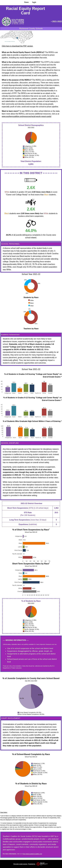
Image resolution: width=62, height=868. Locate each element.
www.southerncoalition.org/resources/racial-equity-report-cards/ (27, 116)
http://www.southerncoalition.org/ (32, 854)
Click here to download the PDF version (17, 46)
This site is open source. (20, 864)
